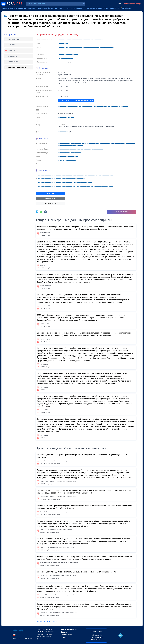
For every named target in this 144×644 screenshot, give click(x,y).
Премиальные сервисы (44, 637)
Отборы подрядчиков (26, 8)
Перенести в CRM (122, 212)
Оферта (64, 632)
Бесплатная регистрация (132, 4)
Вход (119, 4)
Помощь (64, 637)
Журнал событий (50, 203)
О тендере (12, 45)
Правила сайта (66, 635)
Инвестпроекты (8, 8)
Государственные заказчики (45, 632)
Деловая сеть (41, 639)
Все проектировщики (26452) (47, 622)
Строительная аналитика (44, 634)
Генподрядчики (58, 8)
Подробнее (50, 193)
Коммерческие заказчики (44, 629)
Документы (13, 56)
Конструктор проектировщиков (18, 67)
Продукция (90, 8)
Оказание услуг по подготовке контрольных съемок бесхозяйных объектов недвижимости (77, 572)
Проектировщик (14, 39)
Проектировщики (75, 8)
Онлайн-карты (102, 8)
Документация (50, 198)
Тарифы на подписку (69, 629)
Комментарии (13, 62)
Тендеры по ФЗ (44, 8)
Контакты (12, 51)
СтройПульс (127, 8)
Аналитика (114, 8)
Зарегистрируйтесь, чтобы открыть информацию (76, 100)
